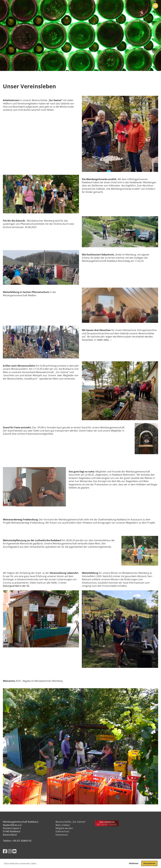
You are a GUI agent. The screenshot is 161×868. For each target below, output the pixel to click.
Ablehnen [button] (134, 863)
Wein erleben (63, 825)
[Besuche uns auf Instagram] (10, 851)
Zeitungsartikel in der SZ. (16, 586)
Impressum (62, 835)
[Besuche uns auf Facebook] (5, 851)
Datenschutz (62, 831)
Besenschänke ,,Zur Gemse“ (71, 822)
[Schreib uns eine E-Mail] (14, 851)
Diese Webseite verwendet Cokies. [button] (21, 863)
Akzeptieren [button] (149, 863)
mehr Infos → (104, 340)
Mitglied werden (64, 828)
